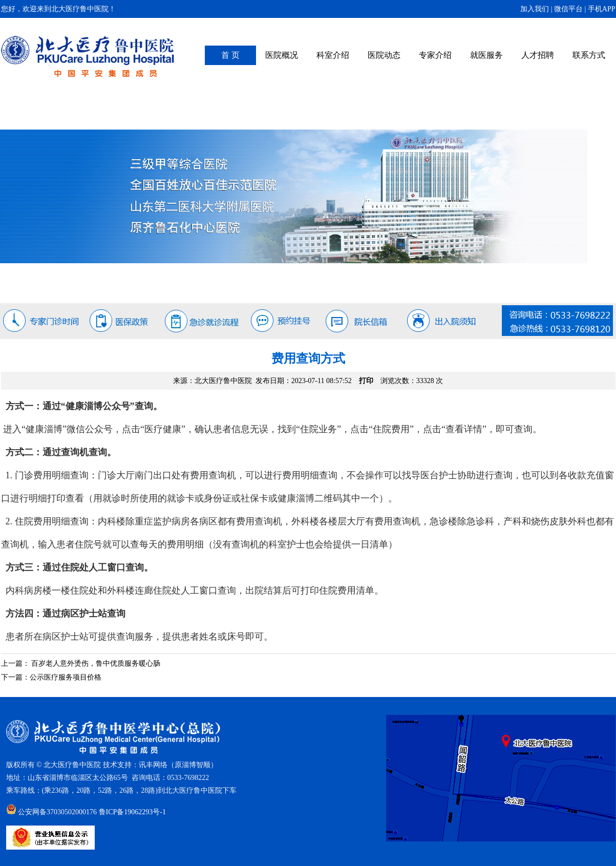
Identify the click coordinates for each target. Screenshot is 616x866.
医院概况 (282, 55)
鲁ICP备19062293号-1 (132, 812)
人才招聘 (538, 55)
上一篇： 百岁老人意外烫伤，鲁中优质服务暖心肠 (81, 663)
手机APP (602, 9)
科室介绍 (333, 55)
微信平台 (568, 9)
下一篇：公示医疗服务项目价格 (51, 677)
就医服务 (486, 55)
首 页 (230, 55)
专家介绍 (435, 55)
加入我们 (535, 9)
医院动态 (384, 55)
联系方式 (589, 55)
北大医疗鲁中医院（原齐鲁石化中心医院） (88, 57)
